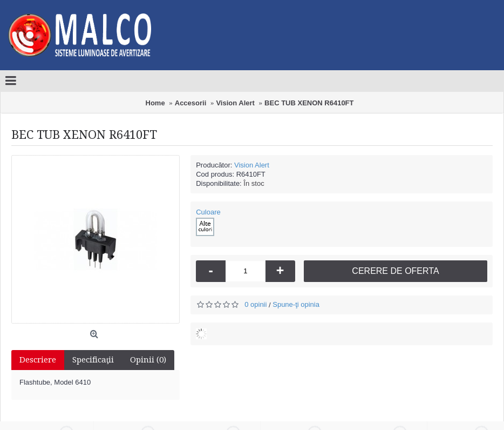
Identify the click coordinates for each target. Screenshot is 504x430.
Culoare (208, 212)
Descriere (38, 360)
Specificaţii (93, 360)
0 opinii (256, 304)
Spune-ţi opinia (296, 304)
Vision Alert (252, 165)
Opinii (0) (148, 360)
